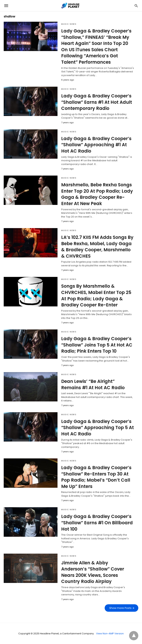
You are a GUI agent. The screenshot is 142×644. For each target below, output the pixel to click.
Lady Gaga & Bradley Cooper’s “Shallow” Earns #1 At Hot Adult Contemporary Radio (97, 102)
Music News (69, 24)
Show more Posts (120, 608)
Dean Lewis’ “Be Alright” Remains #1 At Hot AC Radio (93, 384)
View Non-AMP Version (110, 634)
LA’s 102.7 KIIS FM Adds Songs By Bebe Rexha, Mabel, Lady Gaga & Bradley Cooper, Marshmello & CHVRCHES (97, 247)
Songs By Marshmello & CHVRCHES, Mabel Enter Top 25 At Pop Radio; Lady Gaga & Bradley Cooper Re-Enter (96, 295)
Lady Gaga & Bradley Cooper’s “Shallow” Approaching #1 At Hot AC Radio (96, 145)
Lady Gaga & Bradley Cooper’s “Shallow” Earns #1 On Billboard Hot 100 (97, 523)
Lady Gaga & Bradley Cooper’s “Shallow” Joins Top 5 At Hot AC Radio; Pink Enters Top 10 (97, 345)
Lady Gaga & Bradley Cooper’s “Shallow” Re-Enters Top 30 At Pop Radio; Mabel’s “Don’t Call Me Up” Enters (96, 477)
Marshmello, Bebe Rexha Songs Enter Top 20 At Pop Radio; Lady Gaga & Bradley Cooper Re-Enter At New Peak (97, 194)
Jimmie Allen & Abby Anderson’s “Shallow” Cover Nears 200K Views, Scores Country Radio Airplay (93, 572)
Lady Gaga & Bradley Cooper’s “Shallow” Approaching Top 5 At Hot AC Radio (98, 428)
